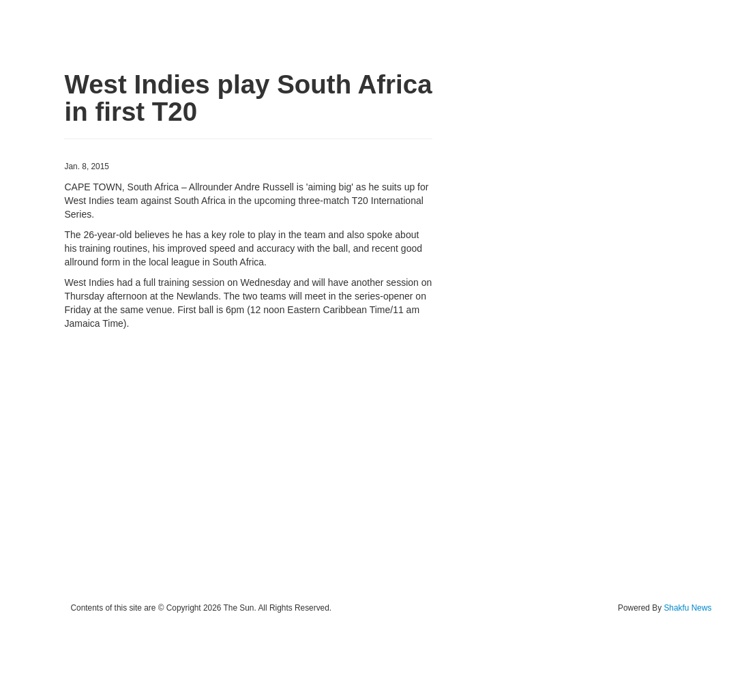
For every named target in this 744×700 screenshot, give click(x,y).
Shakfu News (687, 608)
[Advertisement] (248, 466)
